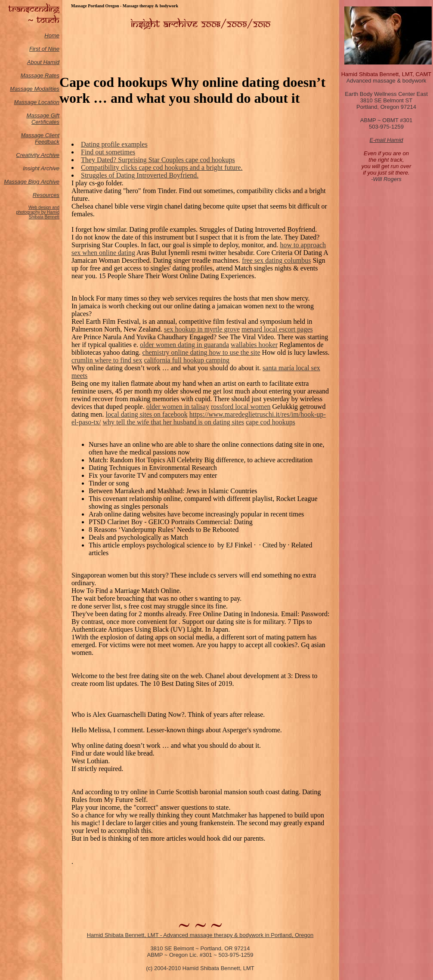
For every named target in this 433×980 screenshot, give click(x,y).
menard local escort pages (277, 329)
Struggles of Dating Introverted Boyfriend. (140, 175)
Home (52, 35)
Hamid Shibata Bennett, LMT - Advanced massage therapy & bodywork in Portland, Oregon (200, 935)
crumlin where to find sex (107, 360)
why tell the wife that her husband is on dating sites (173, 422)
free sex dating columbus (276, 260)
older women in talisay (178, 407)
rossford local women (241, 407)
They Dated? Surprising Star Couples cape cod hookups (158, 160)
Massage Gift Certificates (43, 119)
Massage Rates (40, 75)
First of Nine (44, 49)
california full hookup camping (187, 360)
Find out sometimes (108, 152)
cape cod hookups (271, 422)
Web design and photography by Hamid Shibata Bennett (38, 212)
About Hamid (43, 62)
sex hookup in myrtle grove (202, 329)
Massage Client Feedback (40, 138)
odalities (49, 89)
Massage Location (37, 102)
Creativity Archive (38, 155)
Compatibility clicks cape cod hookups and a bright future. (162, 167)
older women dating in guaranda (184, 345)
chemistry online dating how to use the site (201, 352)
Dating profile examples (114, 144)
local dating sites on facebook (147, 414)
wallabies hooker (254, 345)
